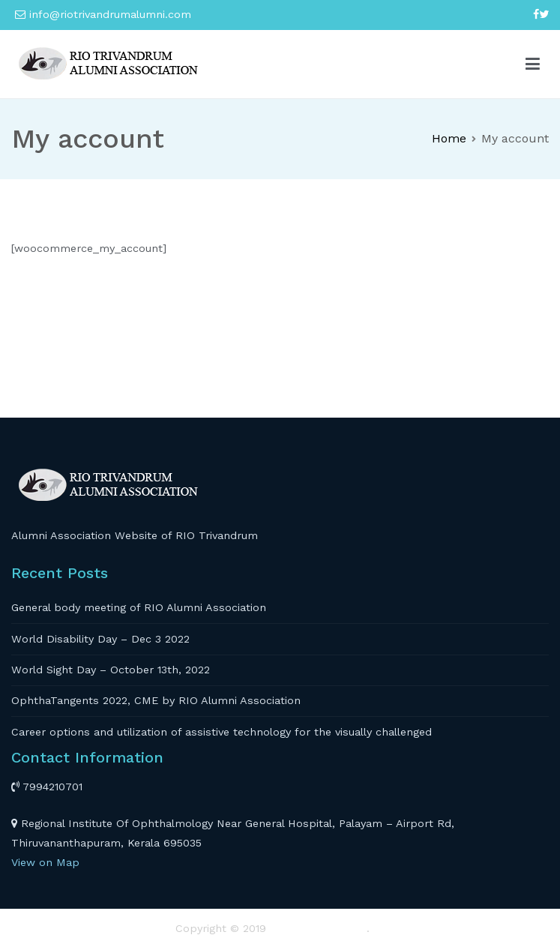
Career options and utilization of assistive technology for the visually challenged (222, 732)
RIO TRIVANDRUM (318, 928)
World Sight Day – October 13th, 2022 (111, 670)
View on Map (45, 862)
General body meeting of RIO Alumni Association (139, 607)
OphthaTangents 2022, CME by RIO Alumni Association (156, 700)
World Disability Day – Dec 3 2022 (100, 639)
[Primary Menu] (533, 64)
